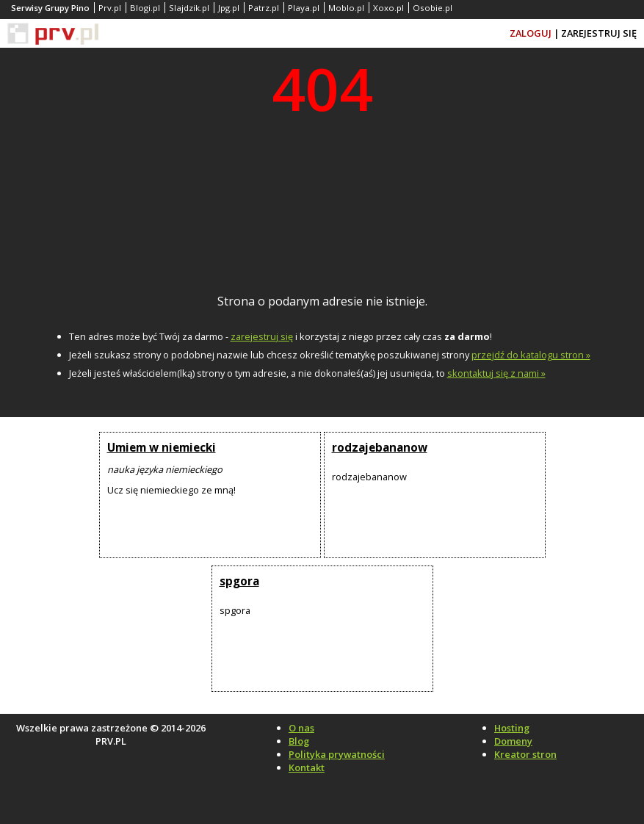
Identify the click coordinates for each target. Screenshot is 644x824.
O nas (301, 728)
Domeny (513, 741)
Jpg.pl (229, 8)
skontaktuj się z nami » (496, 373)
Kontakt (307, 767)
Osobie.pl (433, 8)
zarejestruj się (262, 336)
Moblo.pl (346, 8)
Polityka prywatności (337, 754)
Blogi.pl (145, 8)
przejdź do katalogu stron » (531, 355)
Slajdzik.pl (189, 8)
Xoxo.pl (388, 8)
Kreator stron (525, 754)
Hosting (512, 728)
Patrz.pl (264, 8)
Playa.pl (304, 8)
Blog (299, 741)
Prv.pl (110, 8)
